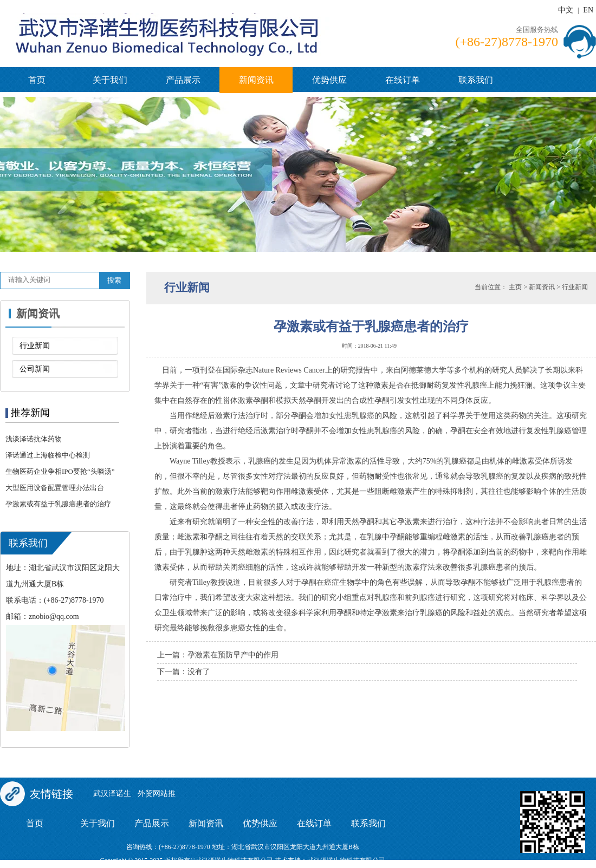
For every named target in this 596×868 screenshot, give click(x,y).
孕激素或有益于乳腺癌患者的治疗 (58, 504)
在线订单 (403, 80)
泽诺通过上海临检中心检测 (48, 455)
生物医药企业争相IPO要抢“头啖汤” (60, 471)
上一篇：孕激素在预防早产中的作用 (218, 655)
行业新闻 (35, 346)
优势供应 (329, 80)
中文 (566, 10)
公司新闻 (35, 369)
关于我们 (110, 80)
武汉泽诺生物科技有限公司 (346, 860)
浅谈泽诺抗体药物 (34, 439)
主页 (515, 287)
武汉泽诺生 (112, 794)
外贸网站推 (157, 794)
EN (588, 10)
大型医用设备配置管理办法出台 (55, 488)
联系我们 (476, 80)
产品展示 (183, 80)
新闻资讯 (256, 80)
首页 (37, 80)
